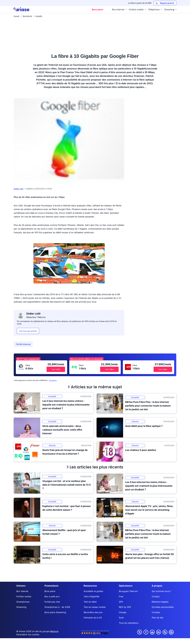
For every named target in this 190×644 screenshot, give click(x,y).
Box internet (22, 591)
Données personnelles (163, 607)
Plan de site (157, 618)
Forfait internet (23, 344)
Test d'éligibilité (91, 596)
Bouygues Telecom (128, 591)
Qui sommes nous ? (161, 591)
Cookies (156, 612)
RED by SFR (125, 607)
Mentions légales (160, 602)
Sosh (121, 618)
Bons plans (50, 591)
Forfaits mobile (24, 596)
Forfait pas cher (52, 602)
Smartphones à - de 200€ (57, 607)
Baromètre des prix (93, 612)
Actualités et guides (93, 591)
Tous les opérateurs (129, 623)
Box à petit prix (52, 596)
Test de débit (90, 602)
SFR (121, 602)
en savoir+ (53, 380)
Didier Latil (19, 189)
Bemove (54, 631)
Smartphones (23, 602)
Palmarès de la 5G (93, 618)
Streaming (21, 607)
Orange (123, 612)
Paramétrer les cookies (28, 634)
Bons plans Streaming (55, 612)
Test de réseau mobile (95, 607)
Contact (156, 596)
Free (121, 596)
